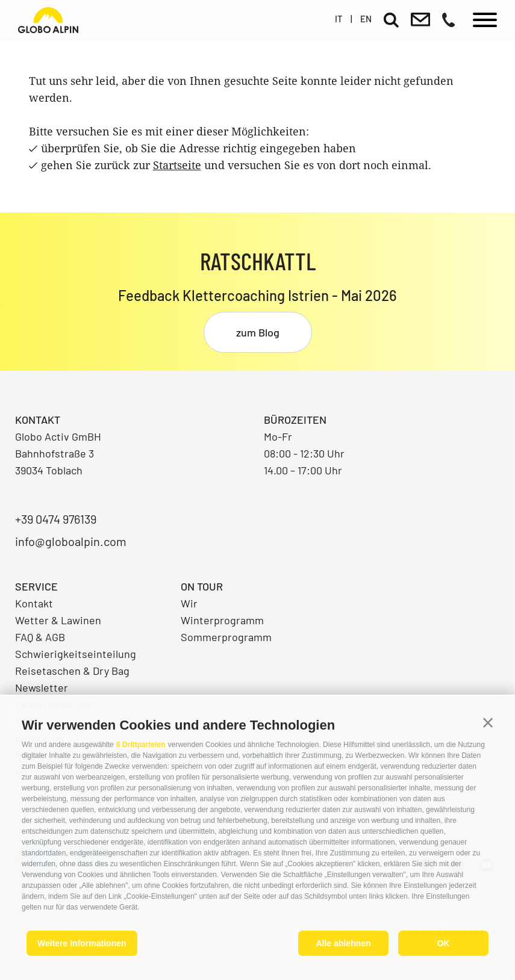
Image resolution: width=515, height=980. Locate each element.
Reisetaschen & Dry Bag (72, 671)
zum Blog (258, 332)
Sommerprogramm (226, 637)
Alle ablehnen (343, 943)
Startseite (177, 165)
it (339, 19)
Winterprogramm (222, 620)
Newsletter (42, 687)
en (366, 19)
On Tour (202, 586)
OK (444, 943)
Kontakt (34, 603)
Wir (189, 603)
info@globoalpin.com (71, 541)
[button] (488, 723)
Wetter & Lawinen (58, 620)
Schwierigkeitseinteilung (76, 654)
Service (36, 586)
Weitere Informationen (82, 943)
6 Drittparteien (141, 745)
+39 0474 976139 (56, 519)
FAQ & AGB (40, 637)
